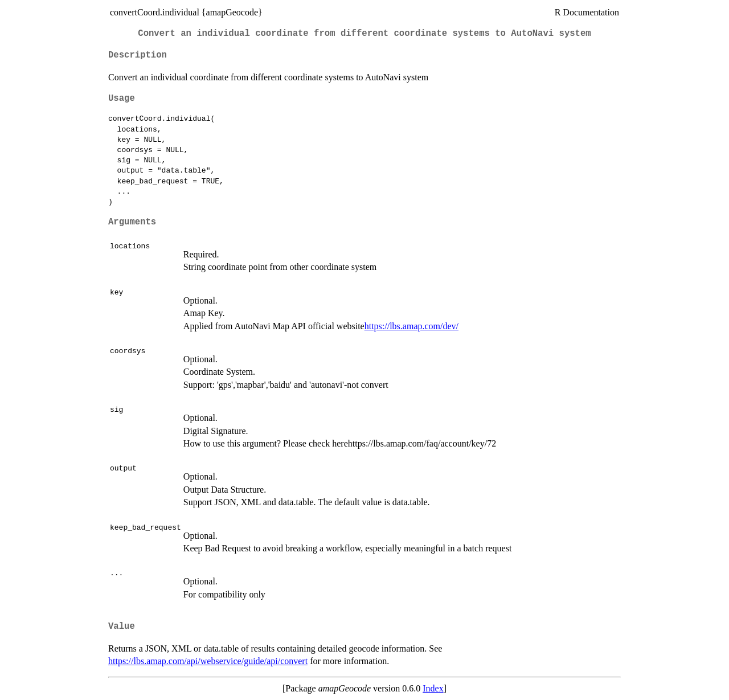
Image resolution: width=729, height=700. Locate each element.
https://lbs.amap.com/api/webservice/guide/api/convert (208, 661)
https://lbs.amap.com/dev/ (411, 326)
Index (433, 688)
